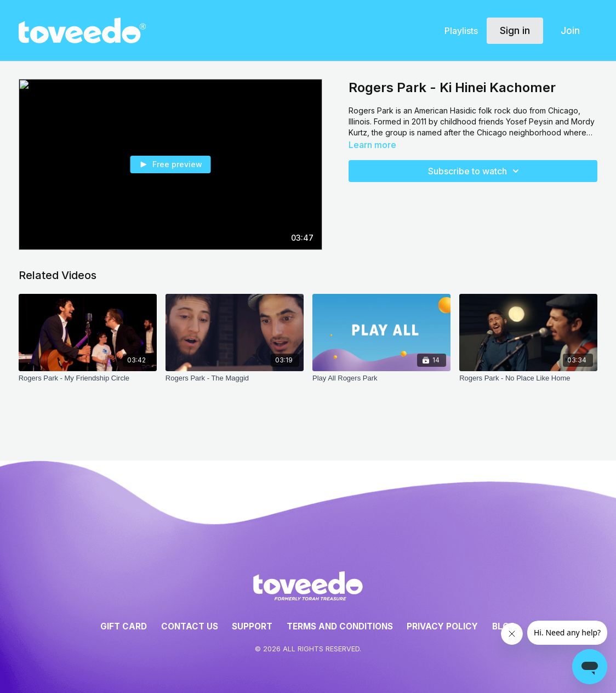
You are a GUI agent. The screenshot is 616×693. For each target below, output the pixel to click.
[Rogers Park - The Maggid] (235, 378)
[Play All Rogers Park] (381, 378)
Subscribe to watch (475, 171)
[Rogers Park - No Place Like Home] (528, 378)
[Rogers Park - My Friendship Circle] (88, 378)
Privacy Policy (442, 626)
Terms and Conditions (340, 626)
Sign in (515, 30)
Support (252, 626)
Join (570, 30)
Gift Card (124, 626)
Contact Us (190, 626)
